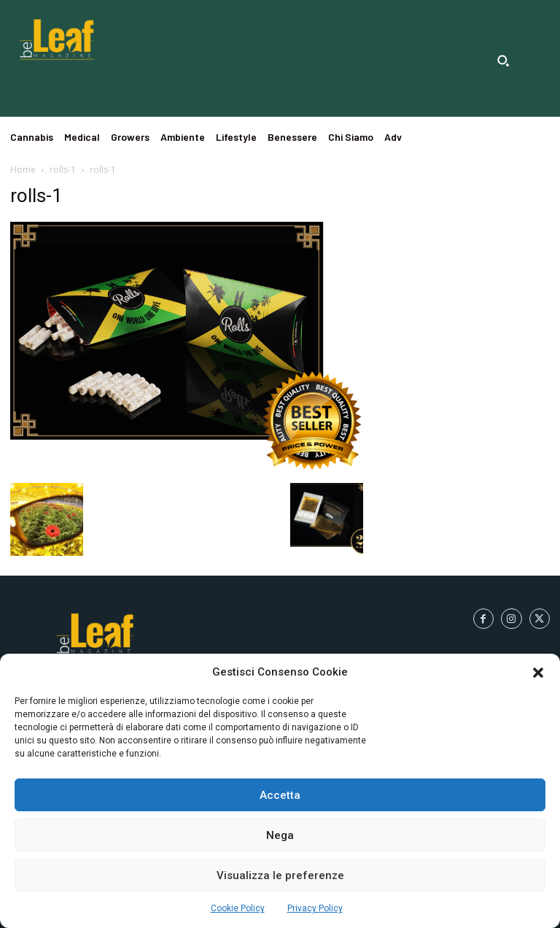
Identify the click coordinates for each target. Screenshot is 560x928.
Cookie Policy (238, 908)
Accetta (280, 795)
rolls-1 (63, 170)
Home (23, 170)
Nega (280, 835)
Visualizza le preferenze (280, 875)
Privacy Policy (315, 908)
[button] (538, 673)
